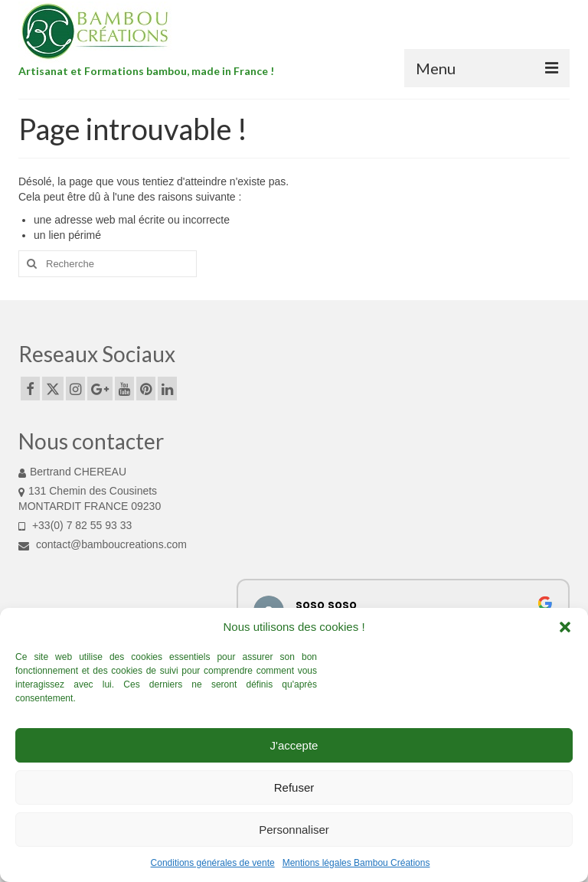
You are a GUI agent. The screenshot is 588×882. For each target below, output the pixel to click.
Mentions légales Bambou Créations (356, 863)
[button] (565, 627)
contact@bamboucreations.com (103, 544)
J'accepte (294, 745)
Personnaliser (294, 830)
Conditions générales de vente (213, 863)
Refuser (294, 787)
